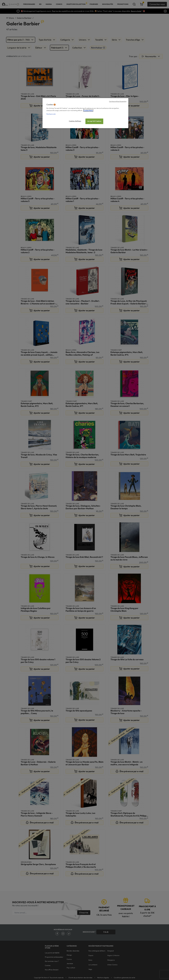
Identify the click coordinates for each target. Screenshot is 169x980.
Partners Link (51, 114)
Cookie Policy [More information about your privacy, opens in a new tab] (88, 110)
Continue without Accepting (118, 101)
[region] (85, 113)
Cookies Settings (75, 121)
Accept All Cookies (94, 121)
